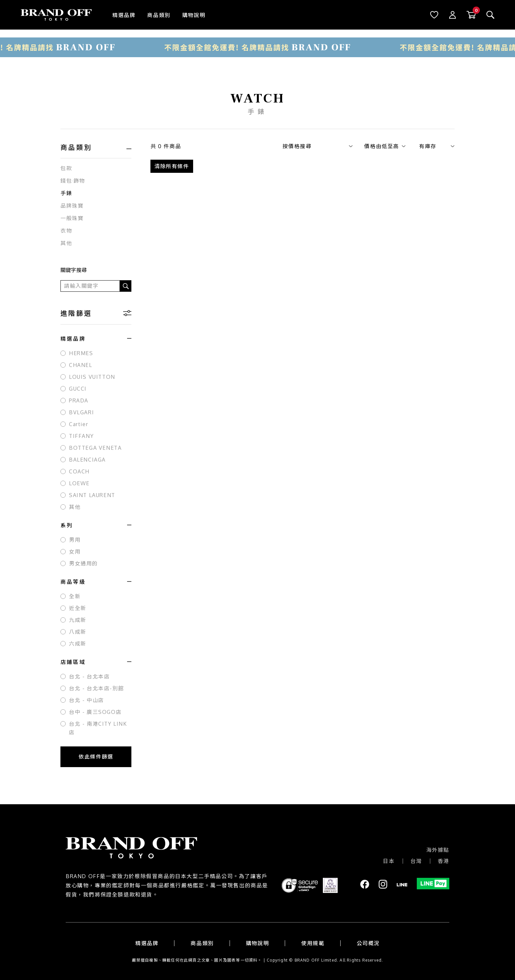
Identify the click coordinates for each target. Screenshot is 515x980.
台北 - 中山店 (87, 700)
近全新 (78, 608)
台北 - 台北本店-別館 (96, 688)
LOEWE (79, 483)
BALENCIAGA (87, 460)
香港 (444, 861)
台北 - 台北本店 (89, 676)
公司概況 (368, 943)
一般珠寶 (72, 218)
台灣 (416, 861)
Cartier (78, 424)
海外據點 (438, 850)
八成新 (78, 632)
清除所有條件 (172, 166)
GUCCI (78, 389)
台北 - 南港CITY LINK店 (98, 728)
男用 (75, 540)
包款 (66, 168)
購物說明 (194, 15)
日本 (389, 861)
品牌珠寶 (72, 206)
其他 (66, 243)
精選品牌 (124, 15)
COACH (79, 471)
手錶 (66, 193)
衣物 (66, 231)
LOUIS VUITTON (92, 377)
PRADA (79, 400)
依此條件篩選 (96, 757)
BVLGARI (81, 412)
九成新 (78, 620)
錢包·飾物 (73, 181)
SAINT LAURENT (92, 495)
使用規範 (313, 943)
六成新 (78, 644)
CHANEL (81, 365)
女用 (75, 552)
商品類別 (159, 15)
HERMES (81, 353)
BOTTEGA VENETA (95, 448)
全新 (75, 596)
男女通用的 (83, 563)
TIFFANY (81, 436)
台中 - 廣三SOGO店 (95, 712)
